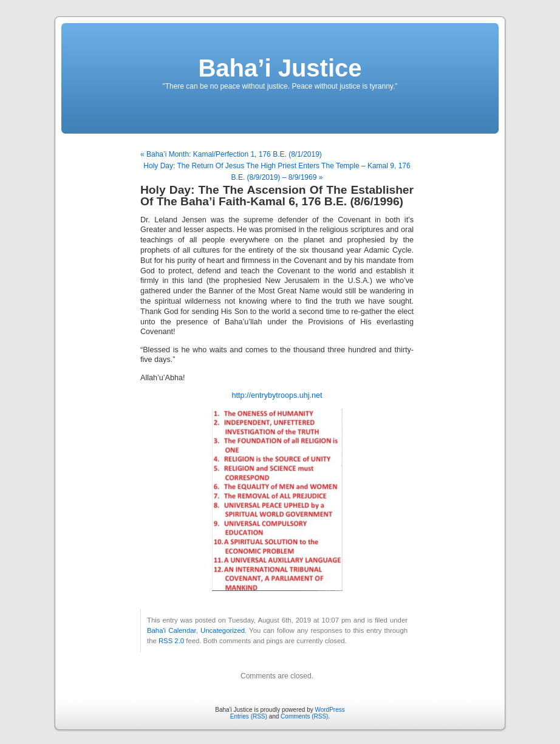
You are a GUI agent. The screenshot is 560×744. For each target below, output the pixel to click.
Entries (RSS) (249, 716)
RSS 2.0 (171, 641)
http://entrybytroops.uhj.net (277, 395)
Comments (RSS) (304, 716)
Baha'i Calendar (172, 630)
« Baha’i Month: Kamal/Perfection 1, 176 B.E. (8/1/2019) (231, 154)
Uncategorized (223, 630)
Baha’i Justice (280, 68)
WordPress (330, 710)
